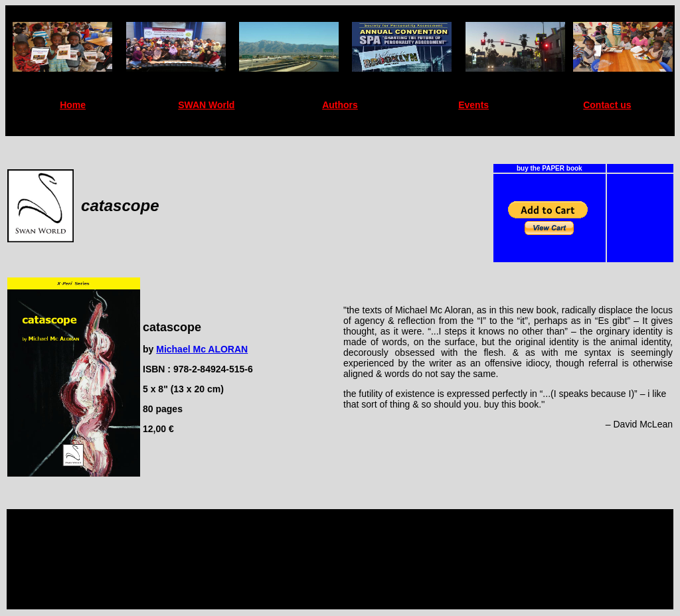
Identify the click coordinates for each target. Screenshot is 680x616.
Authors (340, 105)
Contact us (607, 105)
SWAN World (206, 105)
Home (73, 105)
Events (473, 105)
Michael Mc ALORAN (202, 349)
